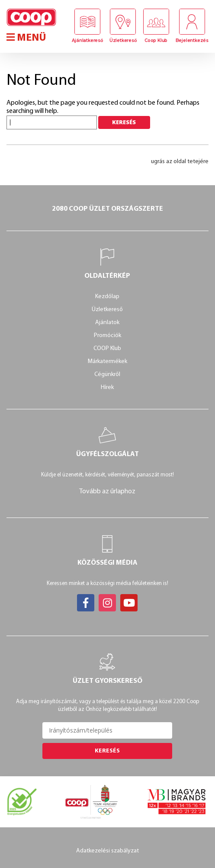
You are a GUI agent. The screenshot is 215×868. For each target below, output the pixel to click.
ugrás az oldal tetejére (180, 162)
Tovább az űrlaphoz (107, 492)
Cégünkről (107, 375)
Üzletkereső (123, 40)
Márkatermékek (107, 362)
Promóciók (107, 336)
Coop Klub (156, 40)
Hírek (107, 387)
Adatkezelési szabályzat (107, 851)
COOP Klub (107, 349)
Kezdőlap (107, 297)
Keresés (107, 751)
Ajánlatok (107, 323)
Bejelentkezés (192, 40)
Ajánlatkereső (87, 40)
